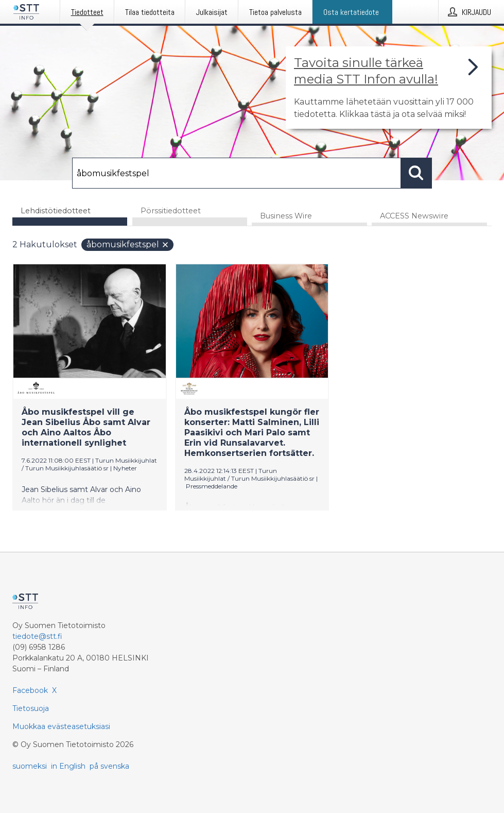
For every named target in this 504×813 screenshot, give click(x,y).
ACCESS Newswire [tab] (414, 216)
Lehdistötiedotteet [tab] (56, 211)
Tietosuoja (31, 708)
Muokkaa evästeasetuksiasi (61, 726)
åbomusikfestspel (128, 244)
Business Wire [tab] (286, 216)
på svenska (109, 766)
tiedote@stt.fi (37, 636)
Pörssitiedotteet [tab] (171, 211)
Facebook (30, 690)
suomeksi (30, 766)
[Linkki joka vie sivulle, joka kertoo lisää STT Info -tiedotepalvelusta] (389, 88)
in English (68, 766)
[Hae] (236, 173)
